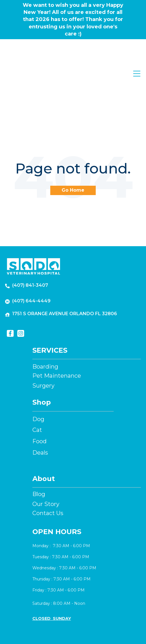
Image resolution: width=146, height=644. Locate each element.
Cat (37, 391)
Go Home (73, 151)
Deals (40, 414)
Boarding (45, 328)
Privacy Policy (96, 632)
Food (39, 402)
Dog (38, 380)
